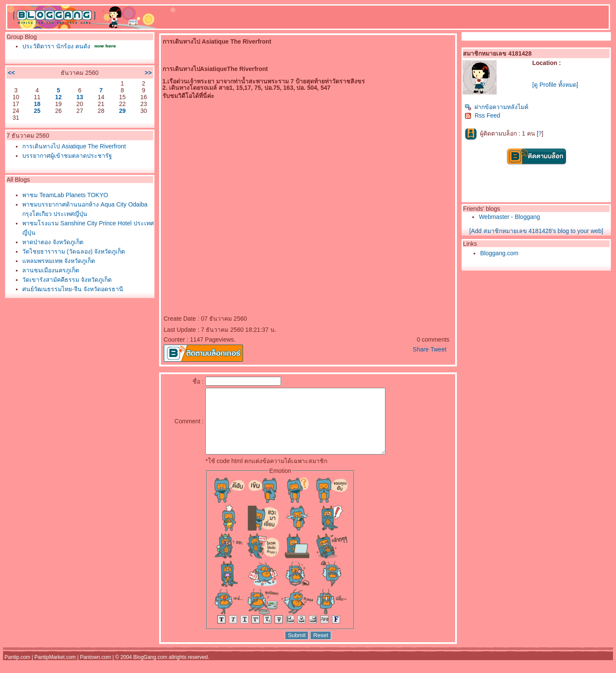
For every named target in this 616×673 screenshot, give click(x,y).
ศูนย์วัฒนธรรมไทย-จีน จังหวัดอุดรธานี (73, 289)
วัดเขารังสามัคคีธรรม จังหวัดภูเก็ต (67, 280)
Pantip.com (18, 670)
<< (11, 73)
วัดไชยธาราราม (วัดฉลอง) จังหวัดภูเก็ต (74, 251)
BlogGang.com (150, 670)
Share (421, 349)
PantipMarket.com (55, 670)
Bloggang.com (499, 253)
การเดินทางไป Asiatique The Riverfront (74, 146)
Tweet (438, 349)
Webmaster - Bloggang (509, 217)
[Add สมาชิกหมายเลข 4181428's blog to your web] (536, 231)
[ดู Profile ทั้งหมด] (555, 85)
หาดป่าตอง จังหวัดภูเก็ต (53, 242)
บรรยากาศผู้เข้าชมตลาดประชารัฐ (67, 156)
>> (148, 73)
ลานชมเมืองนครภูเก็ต (51, 270)
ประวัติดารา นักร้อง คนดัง (56, 46)
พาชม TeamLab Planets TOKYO (65, 195)
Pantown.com (96, 670)
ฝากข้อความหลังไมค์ (496, 107)
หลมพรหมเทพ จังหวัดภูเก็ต (59, 261)
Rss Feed (482, 115)
